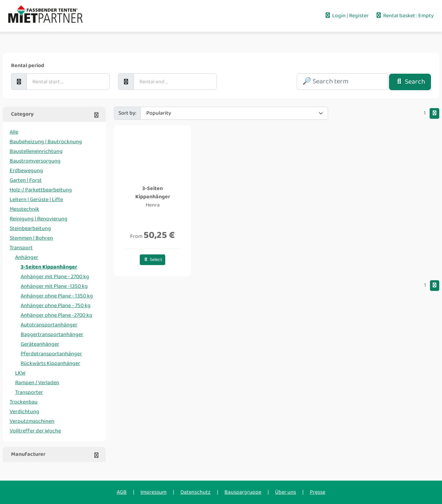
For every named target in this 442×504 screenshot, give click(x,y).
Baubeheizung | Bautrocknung (46, 142)
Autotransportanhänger (49, 325)
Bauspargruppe (243, 492)
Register (359, 16)
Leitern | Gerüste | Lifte (36, 199)
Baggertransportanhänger (52, 334)
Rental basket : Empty (404, 16)
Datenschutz (196, 492)
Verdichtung (24, 412)
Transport (21, 248)
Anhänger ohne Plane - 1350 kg (57, 296)
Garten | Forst (26, 180)
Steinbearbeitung (30, 228)
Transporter (29, 392)
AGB (122, 492)
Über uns (286, 492)
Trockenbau (24, 402)
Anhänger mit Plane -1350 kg (54, 286)
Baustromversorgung (35, 161)
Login (335, 16)
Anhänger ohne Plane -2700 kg (56, 315)
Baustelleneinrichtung (36, 151)
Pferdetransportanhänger (51, 354)
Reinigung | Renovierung (39, 219)
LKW (20, 373)
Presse (318, 492)
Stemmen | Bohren (31, 238)
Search (410, 82)
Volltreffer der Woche (35, 431)
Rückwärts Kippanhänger (50, 363)
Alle (14, 132)
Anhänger (27, 257)
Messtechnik (24, 209)
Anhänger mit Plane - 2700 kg (55, 277)
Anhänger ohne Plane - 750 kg (56, 306)
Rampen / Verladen (37, 383)
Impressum (154, 492)
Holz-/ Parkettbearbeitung (41, 190)
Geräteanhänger (40, 344)
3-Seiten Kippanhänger (49, 267)
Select (153, 260)
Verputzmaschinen (32, 421)
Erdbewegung (26, 171)
